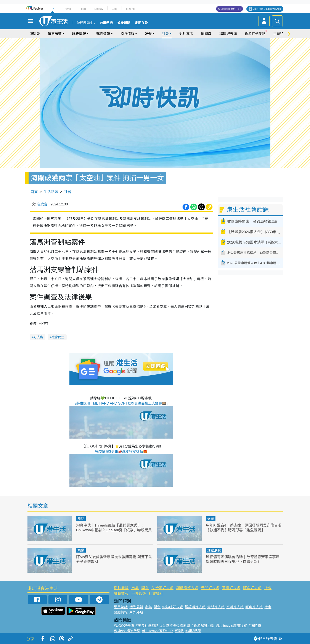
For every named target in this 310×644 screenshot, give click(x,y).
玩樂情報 (79, 34)
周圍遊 (206, 34)
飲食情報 (127, 34)
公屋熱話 (106, 23)
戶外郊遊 (139, 594)
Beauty (99, 9)
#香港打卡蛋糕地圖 (175, 626)
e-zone (130, 9)
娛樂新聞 (124, 23)
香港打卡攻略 (255, 34)
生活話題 (51, 192)
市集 (135, 588)
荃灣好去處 (231, 588)
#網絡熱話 (193, 631)
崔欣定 (42, 204)
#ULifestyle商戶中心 (158, 631)
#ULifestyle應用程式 (232, 626)
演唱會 (35, 34)
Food (83, 9)
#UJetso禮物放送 (127, 631)
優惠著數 (55, 34)
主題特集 (280, 34)
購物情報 (103, 34)
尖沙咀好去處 (162, 588)
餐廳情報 (121, 594)
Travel (67, 9)
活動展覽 (214, 550)
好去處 (38, 337)
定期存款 (141, 23)
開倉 (145, 588)
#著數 (179, 631)
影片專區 (186, 34)
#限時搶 (255, 626)
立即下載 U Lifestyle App (267, 9)
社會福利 (156, 594)
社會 (165, 34)
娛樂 (148, 34)
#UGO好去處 (124, 626)
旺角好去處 (252, 588)
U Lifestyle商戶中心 (230, 9)
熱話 (81, 519)
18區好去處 (228, 34)
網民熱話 (121, 607)
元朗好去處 (210, 588)
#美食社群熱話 (147, 626)
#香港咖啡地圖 (203, 626)
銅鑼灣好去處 (187, 588)
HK (52, 9)
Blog (115, 9)
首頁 (34, 192)
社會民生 (58, 337)
